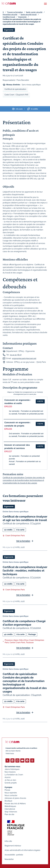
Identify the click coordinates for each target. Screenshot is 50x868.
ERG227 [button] (8, 451)
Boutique (8, 801)
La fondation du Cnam (14, 775)
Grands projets (11, 783)
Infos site (8, 841)
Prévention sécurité (10, 15)
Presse (7, 790)
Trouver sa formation (15, 12)
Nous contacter (11, 795)
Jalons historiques (12, 769)
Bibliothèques (10, 806)
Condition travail (9, 17)
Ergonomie (22, 17)
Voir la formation (23, 541)
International (10, 809)
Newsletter (9, 859)
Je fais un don (10, 780)
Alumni (8, 777)
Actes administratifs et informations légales (22, 850)
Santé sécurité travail (29, 15)
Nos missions (10, 772)
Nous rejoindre (11, 793)
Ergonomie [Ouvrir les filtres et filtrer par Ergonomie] (9, 30)
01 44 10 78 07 (16, 355)
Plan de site (9, 814)
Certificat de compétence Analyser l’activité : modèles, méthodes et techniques (25, 571)
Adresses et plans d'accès (15, 798)
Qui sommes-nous (12, 767)
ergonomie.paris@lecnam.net (24, 358)
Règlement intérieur (13, 846)
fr (3, 12)
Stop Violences (11, 812)
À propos (8, 787)
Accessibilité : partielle (14, 855)
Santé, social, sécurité (34, 12)
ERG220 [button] (8, 406)
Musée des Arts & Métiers (15, 804)
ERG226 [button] (8, 429)
